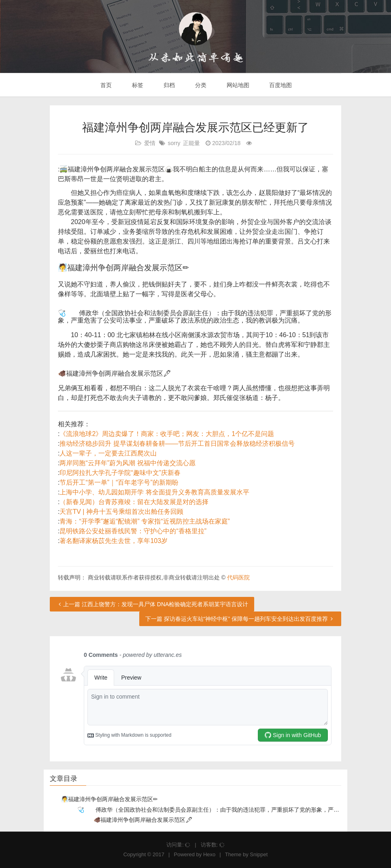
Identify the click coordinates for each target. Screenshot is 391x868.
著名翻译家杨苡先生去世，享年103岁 (114, 541)
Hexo (209, 854)
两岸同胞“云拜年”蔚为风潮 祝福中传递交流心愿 (127, 463)
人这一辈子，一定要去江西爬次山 (108, 453)
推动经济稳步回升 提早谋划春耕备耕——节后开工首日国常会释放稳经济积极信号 (177, 444)
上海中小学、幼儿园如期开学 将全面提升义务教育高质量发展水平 (154, 492)
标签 (137, 85)
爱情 (150, 143)
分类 (200, 85)
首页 (106, 85)
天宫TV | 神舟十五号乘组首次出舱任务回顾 (121, 512)
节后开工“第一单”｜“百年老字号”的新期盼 (119, 482)
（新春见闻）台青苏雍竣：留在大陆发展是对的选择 (134, 502)
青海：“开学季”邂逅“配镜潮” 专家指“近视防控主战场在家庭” (144, 521)
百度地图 (280, 85)
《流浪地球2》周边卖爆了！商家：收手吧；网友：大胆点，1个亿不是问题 (167, 434)
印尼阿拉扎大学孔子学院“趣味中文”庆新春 (120, 473)
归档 (168, 85)
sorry (174, 143)
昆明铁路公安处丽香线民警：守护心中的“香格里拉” (133, 531)
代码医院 (238, 577)
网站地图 (237, 85)
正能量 (191, 143)
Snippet (259, 854)
